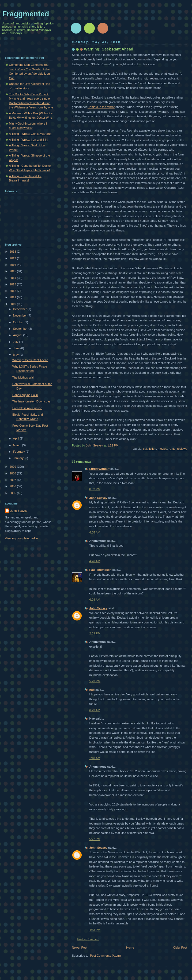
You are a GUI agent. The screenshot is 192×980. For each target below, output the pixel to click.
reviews (182, 449)
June (17, 348)
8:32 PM (95, 489)
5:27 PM (95, 839)
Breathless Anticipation (27, 408)
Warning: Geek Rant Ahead (30, 360)
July (16, 342)
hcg (92, 690)
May (16, 355)
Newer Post (80, 948)
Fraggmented (26, 14)
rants (172, 449)
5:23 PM (95, 681)
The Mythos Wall (23, 378)
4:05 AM (95, 532)
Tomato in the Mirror (101, 107)
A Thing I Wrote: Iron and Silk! (29, 140)
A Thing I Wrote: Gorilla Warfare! (30, 134)
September (21, 329)
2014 (13, 278)
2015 (13, 271)
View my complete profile (22, 538)
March (18, 445)
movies (162, 449)
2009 (13, 467)
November (20, 315)
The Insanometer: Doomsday (31, 401)
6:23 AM (95, 710)
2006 (13, 486)
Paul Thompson (101, 570)
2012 (13, 291)
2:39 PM (95, 633)
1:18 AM (95, 758)
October (19, 322)
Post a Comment (88, 939)
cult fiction (150, 449)
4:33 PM (95, 930)
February (19, 452)
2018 (13, 252)
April (16, 438)
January (19, 458)
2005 (13, 493)
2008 (13, 473)
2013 (13, 284)
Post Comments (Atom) (105, 956)
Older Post (180, 948)
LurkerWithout (99, 469)
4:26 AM (95, 561)
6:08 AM (95, 600)
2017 (13, 258)
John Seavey (99, 498)
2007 (13, 480)
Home (130, 948)
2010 (13, 304)
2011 (13, 297)
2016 (13, 265)
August (18, 335)
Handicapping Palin (25, 395)
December (20, 309)
